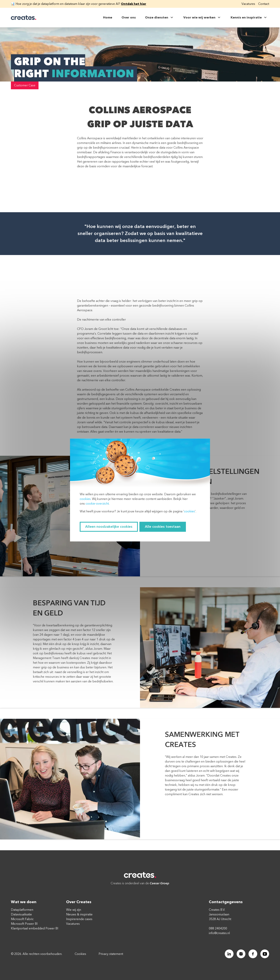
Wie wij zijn (74, 910)
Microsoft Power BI (24, 924)
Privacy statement (111, 954)
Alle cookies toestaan (163, 527)
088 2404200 (218, 928)
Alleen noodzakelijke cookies (109, 527)
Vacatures (248, 4)
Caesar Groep (159, 883)
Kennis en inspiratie (249, 17)
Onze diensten (160, 17)
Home (108, 18)
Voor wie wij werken (202, 17)
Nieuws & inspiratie (79, 914)
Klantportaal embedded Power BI (35, 928)
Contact (264, 4)
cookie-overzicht (97, 504)
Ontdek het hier (134, 4)
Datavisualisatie (21, 914)
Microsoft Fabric (22, 919)
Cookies (80, 954)
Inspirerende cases (79, 919)
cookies (85, 499)
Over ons (129, 18)
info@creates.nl (219, 933)
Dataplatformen (22, 910)
